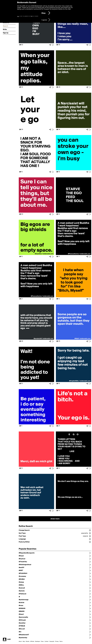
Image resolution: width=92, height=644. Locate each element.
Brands (28, 641)
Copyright (52, 641)
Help (24, 641)
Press (42, 641)
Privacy (57, 641)
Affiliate (32, 641)
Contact (46, 641)
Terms (61, 641)
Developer (37, 641)
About (20, 641)
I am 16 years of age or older (29, 16)
